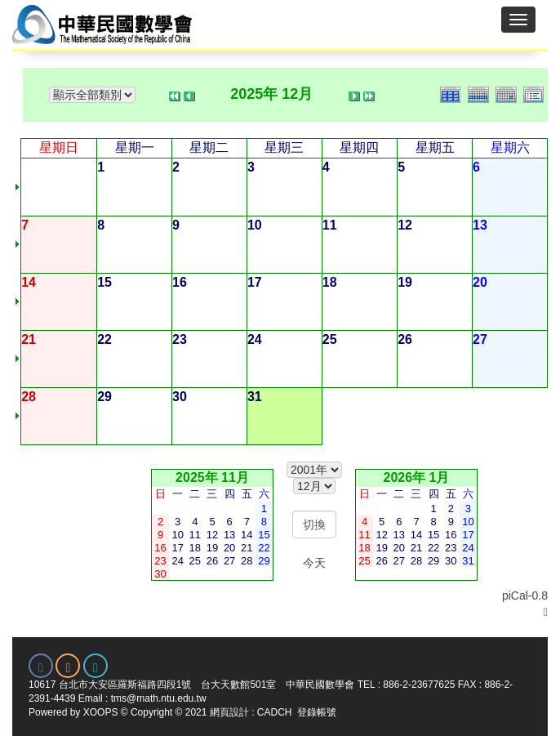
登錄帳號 (317, 712)
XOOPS (101, 712)
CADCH (275, 712)
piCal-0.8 (525, 595)
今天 (314, 563)
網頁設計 (229, 712)
